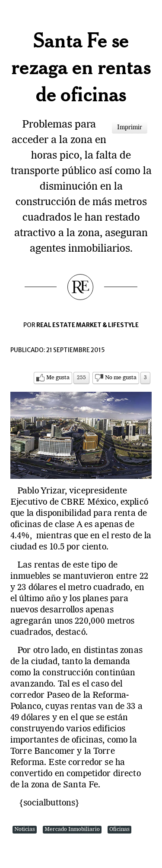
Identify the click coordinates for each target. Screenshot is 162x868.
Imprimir (130, 128)
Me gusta (58, 378)
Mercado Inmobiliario (72, 829)
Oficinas (119, 829)
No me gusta (121, 378)
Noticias (25, 829)
